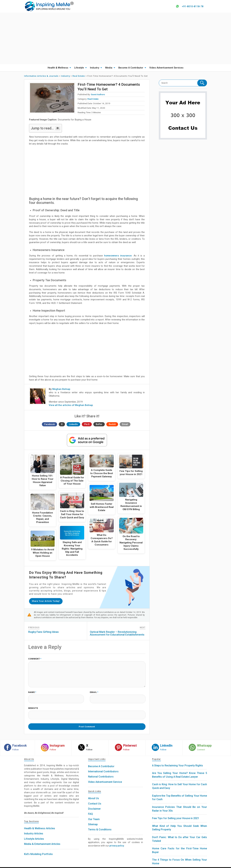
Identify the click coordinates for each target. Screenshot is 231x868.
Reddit (112, 424)
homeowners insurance (118, 256)
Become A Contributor (131, 68)
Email (125, 424)
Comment (35, 658)
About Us (94, 793)
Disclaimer (94, 804)
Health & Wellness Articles (40, 824)
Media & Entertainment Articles (42, 839)
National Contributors (101, 772)
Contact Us (95, 799)
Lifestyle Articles (34, 834)
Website (33, 706)
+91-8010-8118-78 (191, 6)
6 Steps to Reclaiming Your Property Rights (178, 761)
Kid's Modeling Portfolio (38, 849)
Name (32, 691)
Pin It (87, 424)
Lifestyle (79, 68)
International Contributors (103, 766)
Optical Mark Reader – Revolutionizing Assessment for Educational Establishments (117, 632)
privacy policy (117, 841)
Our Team (94, 814)
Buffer (99, 424)
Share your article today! (47, 601)
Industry (95, 68)
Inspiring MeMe (110, 865)
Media (109, 68)
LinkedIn (73, 424)
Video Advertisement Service (105, 777)
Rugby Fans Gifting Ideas (43, 631)
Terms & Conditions (100, 825)
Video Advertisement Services (166, 68)
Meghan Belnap (61, 389)
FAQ (90, 809)
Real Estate (93, 99)
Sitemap (93, 819)
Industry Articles (34, 829)
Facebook (49, 424)
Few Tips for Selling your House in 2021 (176, 813)
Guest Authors (98, 95)
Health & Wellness (58, 68)
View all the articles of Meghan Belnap (71, 405)
